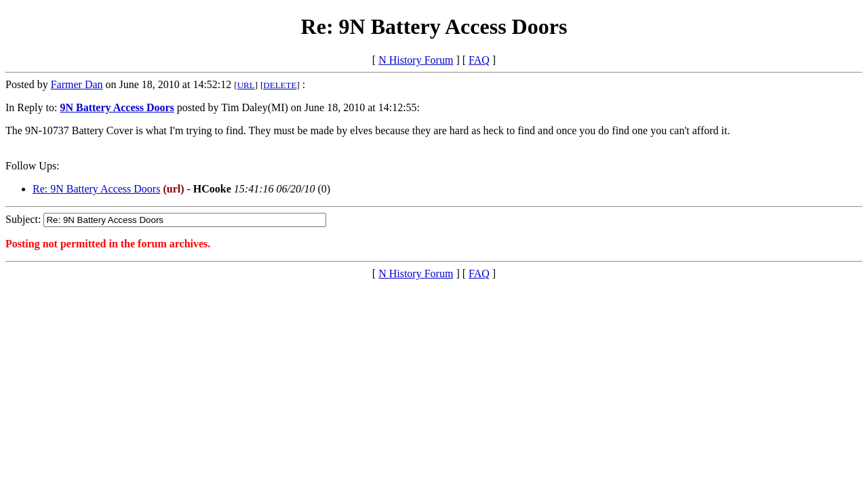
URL (246, 85)
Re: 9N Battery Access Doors (96, 189)
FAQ (479, 60)
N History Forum (416, 60)
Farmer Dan (77, 84)
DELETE (280, 85)
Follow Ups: (33, 166)
